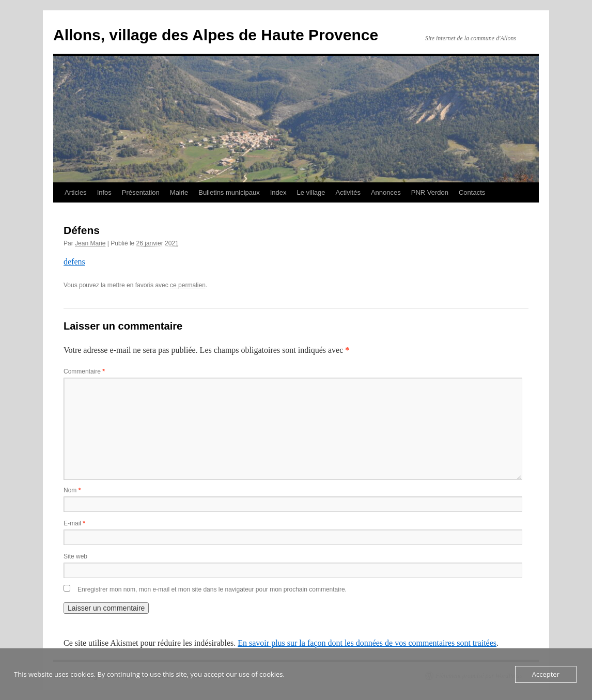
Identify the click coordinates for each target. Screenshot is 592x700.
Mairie (179, 192)
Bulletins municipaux (229, 192)
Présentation (141, 192)
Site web (75, 556)
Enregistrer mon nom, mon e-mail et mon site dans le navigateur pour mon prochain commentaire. (212, 589)
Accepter (546, 674)
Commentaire (84, 371)
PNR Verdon (430, 192)
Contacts (472, 192)
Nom (72, 490)
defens (74, 262)
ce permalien (188, 285)
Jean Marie (90, 243)
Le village (311, 192)
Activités (348, 192)
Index (278, 192)
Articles (76, 192)
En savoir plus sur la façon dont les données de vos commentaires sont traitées (367, 643)
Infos (104, 192)
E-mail (74, 523)
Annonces (386, 192)
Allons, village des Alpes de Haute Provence (216, 35)
